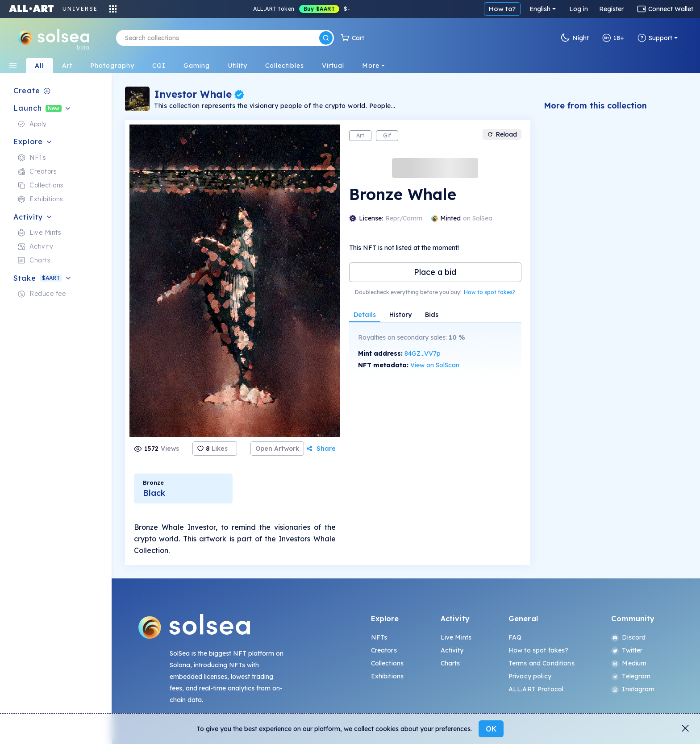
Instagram (633, 689)
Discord (628, 637)
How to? (502, 9)
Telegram (631, 676)
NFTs (379, 637)
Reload (502, 134)
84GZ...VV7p (423, 353)
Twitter (627, 650)
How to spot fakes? (490, 292)
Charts (450, 663)
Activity (452, 650)
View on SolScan (435, 365)
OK (491, 729)
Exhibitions (387, 676)
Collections (387, 663)
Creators (384, 650)
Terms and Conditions (542, 663)
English (540, 9)
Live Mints (456, 637)
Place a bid (435, 272)
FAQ (515, 637)
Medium (629, 663)
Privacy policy (530, 676)
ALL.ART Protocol (536, 689)
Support (655, 38)
